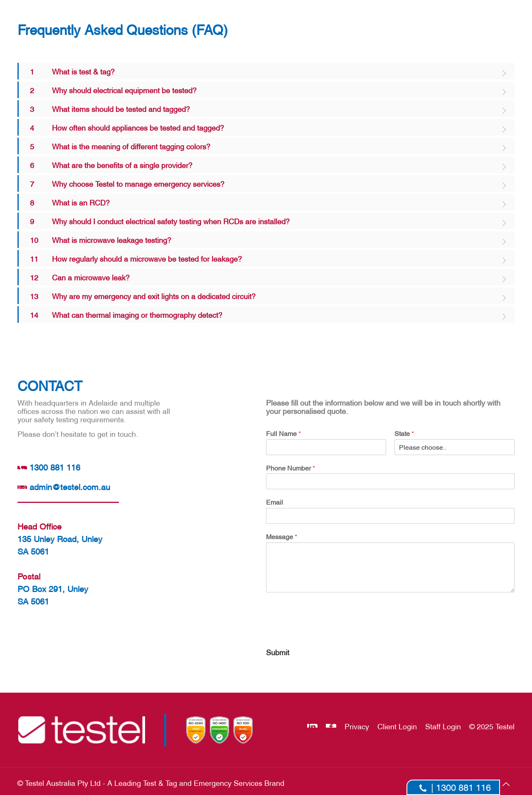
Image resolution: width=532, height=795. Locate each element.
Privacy (357, 726)
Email (275, 502)
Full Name (283, 433)
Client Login (397, 726)
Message (282, 536)
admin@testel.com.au (64, 486)
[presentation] (329, 632)
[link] (266, 71)
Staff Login (443, 726)
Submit (278, 652)
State (404, 433)
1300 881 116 (49, 467)
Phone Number (291, 468)
